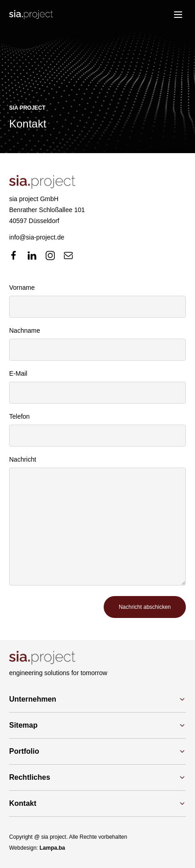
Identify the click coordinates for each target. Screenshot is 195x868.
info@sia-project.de (37, 237)
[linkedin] (32, 256)
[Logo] (31, 15)
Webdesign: (37, 848)
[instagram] (50, 256)
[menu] (178, 15)
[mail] (69, 256)
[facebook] (14, 256)
